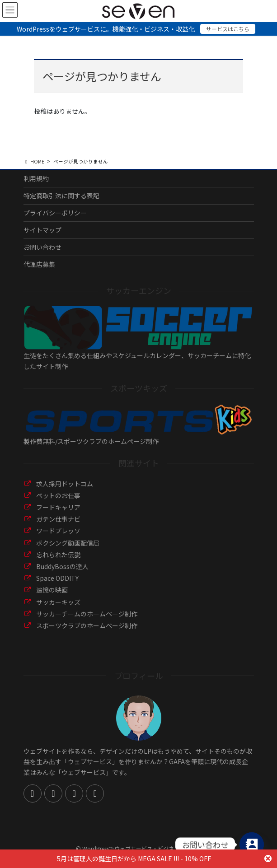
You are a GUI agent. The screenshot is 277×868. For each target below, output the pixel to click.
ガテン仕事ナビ (58, 519)
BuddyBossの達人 (62, 566)
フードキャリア (58, 507)
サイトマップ (42, 230)
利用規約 (36, 178)
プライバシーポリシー (55, 213)
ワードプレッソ (58, 531)
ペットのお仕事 (58, 495)
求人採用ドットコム (65, 484)
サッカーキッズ (58, 602)
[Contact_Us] (252, 845)
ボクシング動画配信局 (68, 543)
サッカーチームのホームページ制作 (87, 614)
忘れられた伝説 (58, 555)
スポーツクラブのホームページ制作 (87, 625)
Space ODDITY (57, 578)
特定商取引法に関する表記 (61, 196)
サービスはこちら (228, 29)
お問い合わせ (42, 247)
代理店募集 (39, 264)
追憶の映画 (52, 590)
